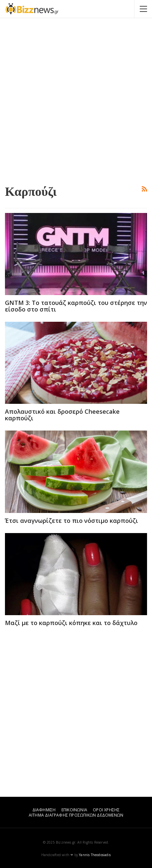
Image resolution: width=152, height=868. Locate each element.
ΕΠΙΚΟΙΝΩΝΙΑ (74, 810)
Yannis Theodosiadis (95, 855)
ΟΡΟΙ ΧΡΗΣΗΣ (106, 810)
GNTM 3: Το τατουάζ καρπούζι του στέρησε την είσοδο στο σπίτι (76, 306)
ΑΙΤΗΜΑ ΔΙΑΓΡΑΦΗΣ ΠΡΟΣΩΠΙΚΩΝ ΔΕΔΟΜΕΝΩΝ (76, 815)
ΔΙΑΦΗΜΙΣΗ (44, 810)
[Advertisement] (76, 101)
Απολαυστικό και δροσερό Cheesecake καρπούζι (62, 415)
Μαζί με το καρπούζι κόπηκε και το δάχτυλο (71, 623)
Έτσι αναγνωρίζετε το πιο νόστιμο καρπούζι (72, 521)
